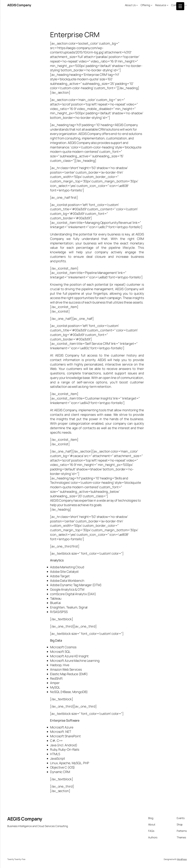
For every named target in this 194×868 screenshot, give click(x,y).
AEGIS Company (19, 5)
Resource (161, 5)
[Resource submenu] (168, 5)
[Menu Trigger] (180, 6)
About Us (130, 5)
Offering (145, 5)
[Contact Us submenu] (186, 5)
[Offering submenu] (152, 5)
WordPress (182, 859)
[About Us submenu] (137, 5)
